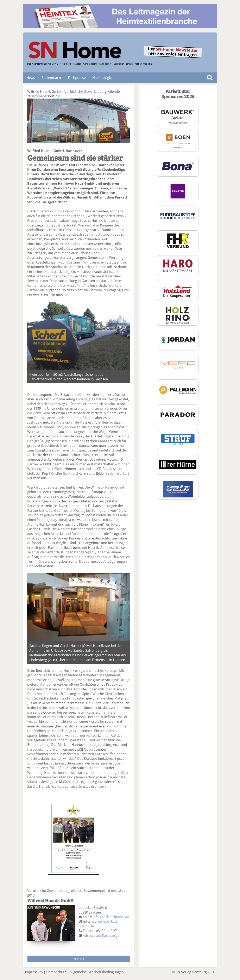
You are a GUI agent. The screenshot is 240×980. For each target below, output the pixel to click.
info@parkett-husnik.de (111, 917)
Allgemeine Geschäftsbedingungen (97, 972)
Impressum (34, 972)
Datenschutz (56, 972)
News (31, 78)
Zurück (79, 959)
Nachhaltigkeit (103, 78)
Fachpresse (77, 78)
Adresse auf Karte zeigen (102, 935)
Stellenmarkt (51, 78)
